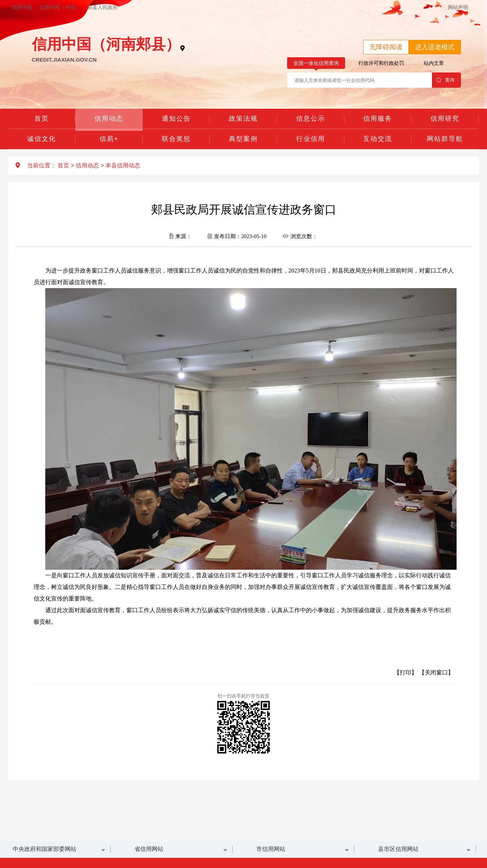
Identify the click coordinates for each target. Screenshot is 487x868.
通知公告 (176, 119)
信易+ (109, 139)
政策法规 (243, 119)
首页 (42, 119)
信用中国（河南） (60, 7)
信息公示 (311, 119)
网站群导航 (445, 139)
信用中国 (22, 7)
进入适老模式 (435, 47)
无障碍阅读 (386, 47)
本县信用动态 (123, 165)
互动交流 (378, 139)
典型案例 (243, 139)
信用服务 (378, 119)
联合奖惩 (176, 139)
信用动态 (109, 119)
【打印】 (406, 672)
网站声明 (458, 7)
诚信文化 (42, 139)
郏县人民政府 (102, 7)
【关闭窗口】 (436, 672)
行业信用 (311, 139)
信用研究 (445, 119)
